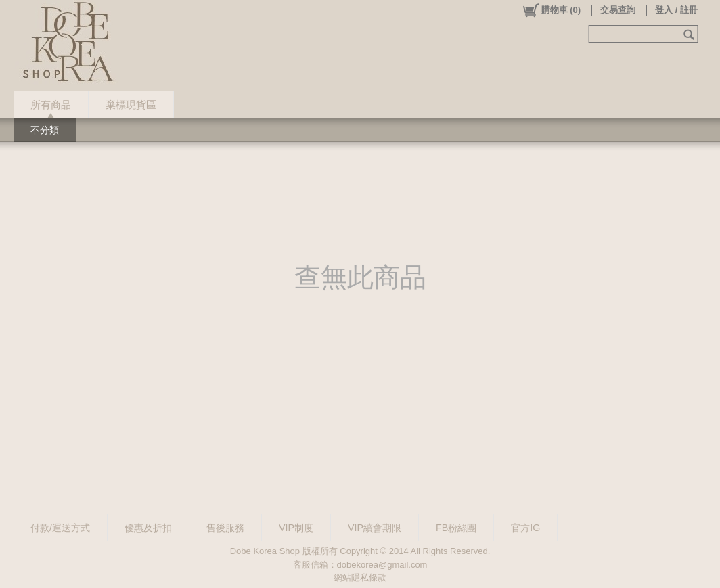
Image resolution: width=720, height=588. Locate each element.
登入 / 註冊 (676, 10)
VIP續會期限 (375, 528)
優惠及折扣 (148, 528)
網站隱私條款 (360, 578)
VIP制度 (296, 528)
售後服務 (225, 528)
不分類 (45, 130)
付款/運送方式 (60, 528)
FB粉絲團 (456, 528)
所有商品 (51, 105)
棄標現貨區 (131, 105)
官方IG (525, 528)
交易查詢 (618, 10)
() (551, 10)
